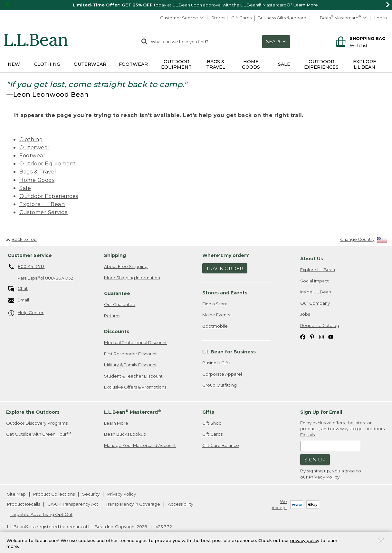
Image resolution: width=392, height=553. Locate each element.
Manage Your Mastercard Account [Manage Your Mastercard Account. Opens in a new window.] (140, 445)
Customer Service (182, 18)
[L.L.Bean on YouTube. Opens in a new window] (331, 336)
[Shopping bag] (360, 38)
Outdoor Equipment (48, 164)
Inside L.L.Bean (316, 292)
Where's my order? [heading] (226, 255)
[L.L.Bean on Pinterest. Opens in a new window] (312, 336)
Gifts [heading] (208, 412)
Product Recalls (24, 504)
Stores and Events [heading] (225, 293)
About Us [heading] (312, 259)
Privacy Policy (324, 477)
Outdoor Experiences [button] (321, 64)
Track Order (225, 268)
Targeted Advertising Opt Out (41, 514)
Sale (25, 188)
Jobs (305, 314)
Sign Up (315, 460)
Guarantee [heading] (117, 293)
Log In (381, 18)
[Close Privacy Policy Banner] (381, 541)
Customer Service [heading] (30, 255)
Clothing (31, 139)
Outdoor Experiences (49, 196)
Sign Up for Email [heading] (321, 412)
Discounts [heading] (117, 331)
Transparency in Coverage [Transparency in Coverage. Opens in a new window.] (133, 504)
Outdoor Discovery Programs (37, 423)
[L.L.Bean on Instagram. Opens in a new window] (321, 336)
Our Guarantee (120, 304)
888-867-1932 (59, 278)
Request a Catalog (320, 325)
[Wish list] (368, 45)
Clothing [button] (47, 64)
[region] (196, 5)
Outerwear (35, 148)
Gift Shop (212, 423)
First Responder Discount (130, 354)
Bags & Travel (38, 172)
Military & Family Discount (130, 365)
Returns (112, 316)
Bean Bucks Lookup (125, 434)
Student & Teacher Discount (133, 376)
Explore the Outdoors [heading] (33, 412)
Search (276, 42)
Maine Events (216, 315)
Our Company (315, 303)
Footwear (32, 156)
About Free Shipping (126, 266)
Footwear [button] (133, 64)
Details (307, 435)
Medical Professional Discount (135, 342)
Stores (218, 18)
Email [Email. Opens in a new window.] (19, 300)
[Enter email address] (330, 446)
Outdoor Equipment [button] (176, 64)
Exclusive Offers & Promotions (135, 387)
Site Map (16, 494)
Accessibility (181, 504)
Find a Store (215, 304)
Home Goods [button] (251, 64)
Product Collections (54, 494)
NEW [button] (14, 64)
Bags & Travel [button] (216, 64)
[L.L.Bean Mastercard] (341, 18)
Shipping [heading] (115, 255)
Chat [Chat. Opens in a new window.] (18, 289)
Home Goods (37, 180)
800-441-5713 (27, 267)
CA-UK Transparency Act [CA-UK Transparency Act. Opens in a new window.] (73, 504)
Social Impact (315, 281)
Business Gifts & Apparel (282, 18)
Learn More (306, 5)
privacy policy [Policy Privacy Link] (305, 540)
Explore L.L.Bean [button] (365, 64)
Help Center (26, 313)
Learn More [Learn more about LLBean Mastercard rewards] (116, 423)
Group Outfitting (220, 385)
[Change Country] (364, 241)
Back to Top (21, 239)
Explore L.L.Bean (42, 204)
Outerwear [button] (90, 64)
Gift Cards (241, 18)
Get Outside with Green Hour (39, 434)
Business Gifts (216, 363)
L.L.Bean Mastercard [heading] (133, 412)
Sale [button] (284, 64)
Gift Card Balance (221, 445)
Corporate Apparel (222, 374)
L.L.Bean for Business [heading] (229, 352)
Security (91, 494)
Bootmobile (215, 326)
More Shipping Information (132, 278)
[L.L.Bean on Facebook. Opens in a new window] (303, 336)
